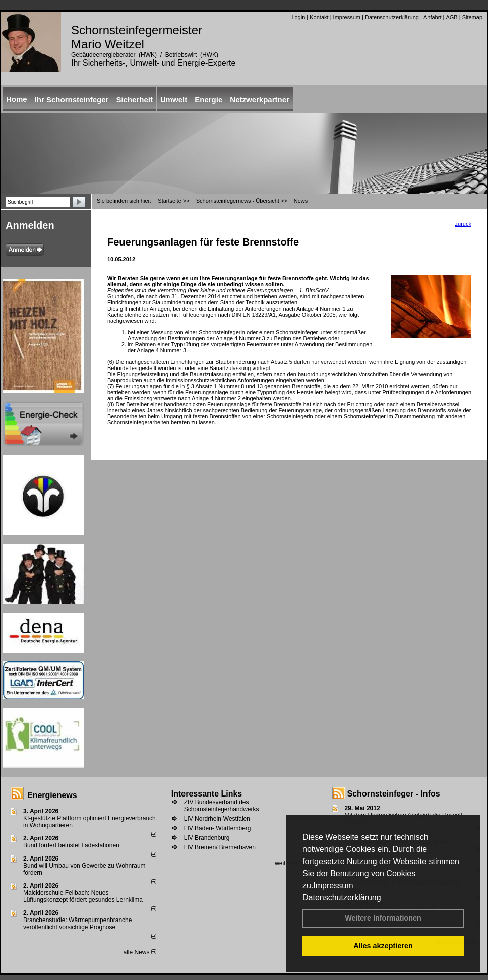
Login (298, 17)
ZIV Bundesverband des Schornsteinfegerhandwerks (222, 806)
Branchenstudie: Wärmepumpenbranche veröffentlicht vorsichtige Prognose (77, 924)
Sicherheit (134, 100)
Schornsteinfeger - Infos (394, 794)
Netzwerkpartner (260, 100)
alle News (139, 952)
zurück (463, 224)
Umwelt (174, 100)
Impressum (333, 885)
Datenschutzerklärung (342, 898)
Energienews (52, 795)
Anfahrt (432, 17)
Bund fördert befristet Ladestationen (71, 845)
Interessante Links (207, 794)
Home (17, 99)
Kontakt (319, 17)
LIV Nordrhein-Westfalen (217, 819)
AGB (451, 17)
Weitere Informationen (383, 918)
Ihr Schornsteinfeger (72, 100)
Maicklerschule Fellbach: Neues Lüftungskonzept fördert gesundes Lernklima (83, 896)
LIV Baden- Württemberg (218, 828)
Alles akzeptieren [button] (383, 946)
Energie (208, 100)
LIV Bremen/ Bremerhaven (220, 847)
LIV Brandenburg (207, 838)
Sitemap (472, 17)
